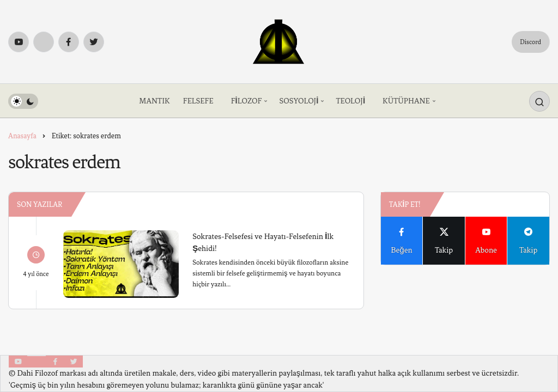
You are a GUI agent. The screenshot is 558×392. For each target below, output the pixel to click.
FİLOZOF (247, 101)
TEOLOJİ (350, 101)
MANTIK (154, 101)
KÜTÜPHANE (406, 101)
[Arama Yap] (539, 101)
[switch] (23, 101)
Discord (530, 42)
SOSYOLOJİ (299, 101)
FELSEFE (198, 101)
